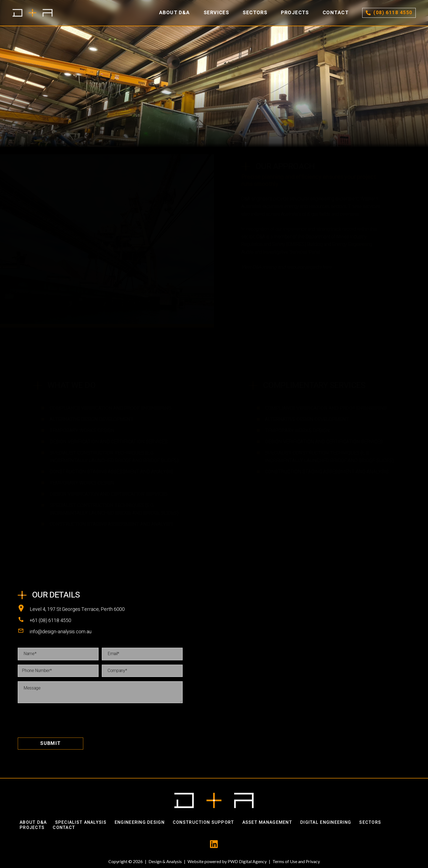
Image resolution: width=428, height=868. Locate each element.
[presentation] (59, 718)
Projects (32, 828)
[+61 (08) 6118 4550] (24, 621)
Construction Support (203, 822)
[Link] (32, 13)
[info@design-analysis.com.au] (24, 632)
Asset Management (267, 822)
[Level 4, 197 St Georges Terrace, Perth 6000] (24, 610)
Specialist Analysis (81, 822)
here (327, 267)
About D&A (33, 822)
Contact (64, 828)
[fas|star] (214, 844)
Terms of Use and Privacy (296, 861)
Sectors (370, 822)
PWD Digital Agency (247, 861)
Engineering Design (140, 822)
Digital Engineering (326, 822)
